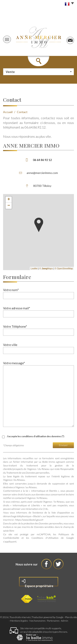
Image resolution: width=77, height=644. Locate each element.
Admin (65, 621)
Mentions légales (19, 621)
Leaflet (34, 268)
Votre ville (10, 345)
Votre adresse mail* (17, 308)
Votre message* (14, 363)
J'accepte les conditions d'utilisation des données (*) (36, 436)
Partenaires (53, 621)
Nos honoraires (37, 621)
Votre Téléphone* (15, 326)
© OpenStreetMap (64, 268)
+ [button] (9, 200)
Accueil (8, 112)
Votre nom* (11, 290)
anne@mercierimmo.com (42, 173)
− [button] (9, 206)
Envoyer (63, 445)
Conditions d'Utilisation (45, 538)
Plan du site (71, 617)
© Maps (46, 268)
